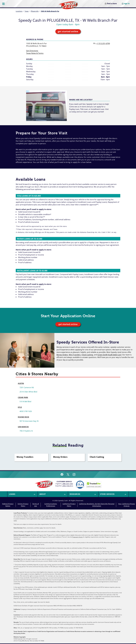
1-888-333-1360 (67, 484)
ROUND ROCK (23, 417)
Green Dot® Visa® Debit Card (109, 355)
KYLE (20, 407)
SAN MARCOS (23, 427)
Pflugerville (35, 11)
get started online (68, 31)
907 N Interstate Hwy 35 (29, 421)
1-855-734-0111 (67, 486)
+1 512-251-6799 (103, 43)
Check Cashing (87, 355)
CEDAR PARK (23, 397)
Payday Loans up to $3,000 (30, 239)
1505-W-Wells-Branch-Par (50, 11)
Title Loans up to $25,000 (29, 196)
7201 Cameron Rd (27, 387)
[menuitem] (22, 494)
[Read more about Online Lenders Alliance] (80, 485)
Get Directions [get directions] (32, 51)
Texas (27, 11)
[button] (23, 494)
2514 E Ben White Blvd (28, 392)
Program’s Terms (77, 537)
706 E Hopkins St (26, 431)
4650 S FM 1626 (26, 411)
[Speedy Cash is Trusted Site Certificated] (94, 485)
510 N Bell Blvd (25, 402)
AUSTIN (21, 383)
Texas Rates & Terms (35, 53)
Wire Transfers (75, 355)
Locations (19, 11)
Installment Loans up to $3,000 (32, 271)
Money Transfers (25, 457)
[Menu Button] (4, 4)
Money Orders (62, 355)
